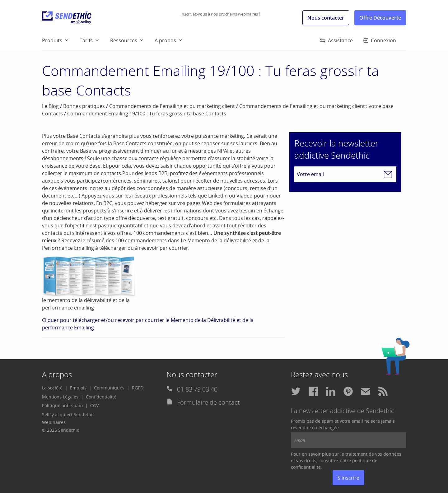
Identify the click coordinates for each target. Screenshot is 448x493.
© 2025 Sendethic (61, 430)
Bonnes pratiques (84, 106)
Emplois (78, 388)
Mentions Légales (60, 397)
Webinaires (54, 422)
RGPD (138, 388)
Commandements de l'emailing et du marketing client (172, 106)
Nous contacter (326, 18)
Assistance (336, 40)
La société (52, 388)
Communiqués (109, 388)
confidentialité (306, 467)
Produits (52, 40)
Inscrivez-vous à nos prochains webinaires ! (220, 14)
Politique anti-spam (62, 405)
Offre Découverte (380, 18)
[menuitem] (61, 40)
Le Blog (50, 106)
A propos (165, 40)
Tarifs (86, 40)
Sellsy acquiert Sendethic (68, 414)
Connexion (379, 40)
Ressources (124, 40)
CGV (94, 405)
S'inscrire (348, 478)
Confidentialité (101, 397)
